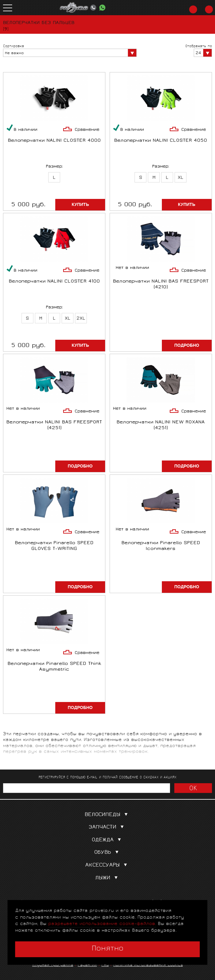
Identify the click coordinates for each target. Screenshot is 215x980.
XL (181, 178)
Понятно (108, 949)
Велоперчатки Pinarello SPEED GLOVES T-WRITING (54, 546)
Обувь (108, 853)
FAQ (105, 965)
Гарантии (87, 965)
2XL (81, 319)
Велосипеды (107, 815)
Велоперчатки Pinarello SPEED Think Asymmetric (54, 667)
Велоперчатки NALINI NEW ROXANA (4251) (161, 426)
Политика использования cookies (148, 965)
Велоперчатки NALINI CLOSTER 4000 (54, 141)
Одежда (108, 840)
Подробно (187, 346)
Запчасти (107, 827)
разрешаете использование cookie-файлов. (102, 924)
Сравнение (87, 130)
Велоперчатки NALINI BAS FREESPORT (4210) (161, 285)
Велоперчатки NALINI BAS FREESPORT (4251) (54, 426)
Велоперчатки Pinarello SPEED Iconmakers (161, 546)
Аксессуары (107, 865)
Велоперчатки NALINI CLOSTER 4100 (54, 282)
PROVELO (74, 8)
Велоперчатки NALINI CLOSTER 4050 (161, 141)
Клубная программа (53, 965)
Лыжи (108, 878)
